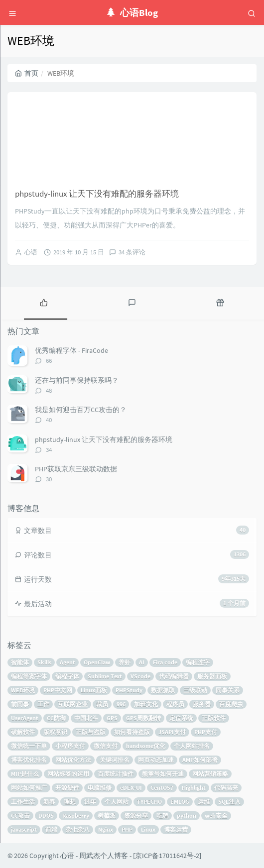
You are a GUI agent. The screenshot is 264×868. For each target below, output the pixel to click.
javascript (24, 829)
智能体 (20, 662)
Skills (44, 662)
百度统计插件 (116, 774)
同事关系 (228, 690)
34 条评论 (132, 252)
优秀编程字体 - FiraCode (71, 350)
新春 (49, 802)
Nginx (106, 829)
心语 (31, 252)
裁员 (102, 704)
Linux (148, 829)
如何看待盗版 (132, 732)
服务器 (202, 704)
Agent (67, 662)
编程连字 (198, 662)
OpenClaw (97, 662)
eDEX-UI (131, 788)
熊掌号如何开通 (163, 774)
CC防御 (56, 718)
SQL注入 (229, 802)
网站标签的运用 (68, 774)
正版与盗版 (91, 732)
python (187, 815)
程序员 (175, 704)
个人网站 (117, 802)
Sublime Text (105, 676)
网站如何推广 (29, 788)
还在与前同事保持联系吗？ (77, 380)
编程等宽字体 (29, 676)
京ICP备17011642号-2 (167, 856)
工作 (43, 704)
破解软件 (23, 732)
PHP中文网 (58, 690)
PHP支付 (206, 732)
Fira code (165, 662)
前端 (51, 829)
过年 (90, 802)
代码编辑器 (174, 676)
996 (121, 704)
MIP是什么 (25, 774)
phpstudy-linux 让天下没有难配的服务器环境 (97, 194)
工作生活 (23, 802)
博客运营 (176, 829)
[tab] (44, 302)
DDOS (46, 815)
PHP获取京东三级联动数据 (76, 469)
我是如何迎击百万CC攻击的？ (81, 410)
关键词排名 (115, 760)
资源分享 (136, 815)
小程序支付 (70, 746)
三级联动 (195, 690)
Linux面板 (94, 690)
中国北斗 (86, 718)
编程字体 (67, 676)
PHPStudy (129, 690)
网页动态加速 (156, 760)
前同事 (20, 704)
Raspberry (76, 815)
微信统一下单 (29, 746)
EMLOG (180, 802)
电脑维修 (100, 788)
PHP (127, 829)
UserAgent (25, 718)
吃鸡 (162, 815)
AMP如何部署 (200, 760)
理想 (70, 802)
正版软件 (214, 718)
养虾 (125, 662)
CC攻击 (20, 815)
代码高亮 (226, 788)
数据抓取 (163, 690)
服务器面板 (212, 676)
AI (142, 662)
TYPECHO (149, 802)
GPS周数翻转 (143, 718)
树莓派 (107, 815)
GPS (112, 718)
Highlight (194, 788)
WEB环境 (23, 690)
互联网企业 (73, 704)
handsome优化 (146, 746)
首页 (27, 73)
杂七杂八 (78, 829)
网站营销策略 (210, 774)
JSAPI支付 (172, 732)
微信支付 (106, 746)
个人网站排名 (192, 746)
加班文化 (146, 704)
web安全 (216, 815)
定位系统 (181, 718)
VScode (140, 676)
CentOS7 (162, 788)
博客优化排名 (29, 760)
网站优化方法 (73, 760)
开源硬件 (67, 788)
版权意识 (55, 732)
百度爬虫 (231, 704)
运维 (204, 802)
